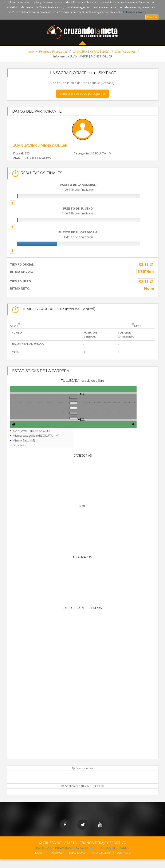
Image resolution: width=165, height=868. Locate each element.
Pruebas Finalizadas (53, 51)
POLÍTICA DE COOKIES (113, 848)
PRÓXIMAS (56, 853)
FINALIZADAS (77, 853)
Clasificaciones (125, 51)
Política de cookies (134, 12)
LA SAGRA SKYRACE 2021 (91, 51)
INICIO (38, 853)
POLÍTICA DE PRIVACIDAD (54, 848)
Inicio (30, 51)
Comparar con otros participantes (82, 94)
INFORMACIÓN (101, 853)
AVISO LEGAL (85, 848)
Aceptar (152, 17)
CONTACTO (124, 853)
